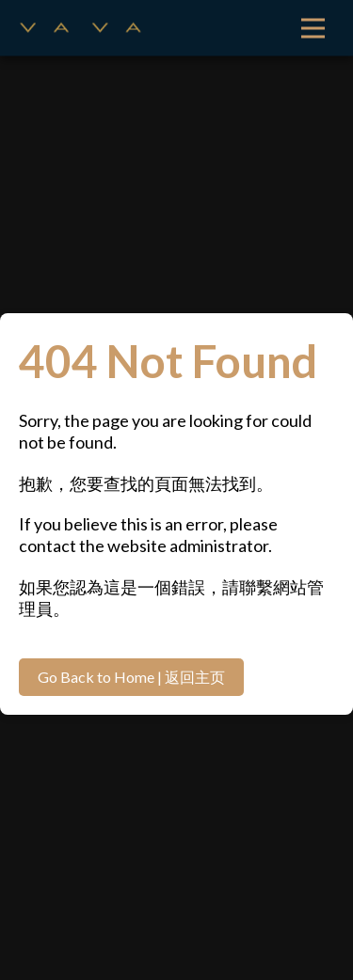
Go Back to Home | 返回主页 (131, 677)
